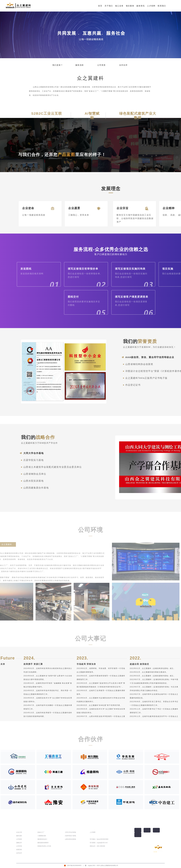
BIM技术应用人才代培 (44, 846)
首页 (100, 6)
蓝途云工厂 (41, 832)
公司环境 (19, 846)
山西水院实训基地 (70, 839)
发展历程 (19, 850)
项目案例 (130, 6)
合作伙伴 (123, 65)
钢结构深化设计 (42, 839)
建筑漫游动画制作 (43, 843)
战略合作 (19, 843)
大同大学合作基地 (70, 832)
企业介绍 (19, 832)
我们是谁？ (58, 65)
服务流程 (80, 65)
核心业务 (119, 6)
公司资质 (101, 65)
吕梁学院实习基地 (70, 836)
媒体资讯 (141, 6)
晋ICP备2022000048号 (74, 865)
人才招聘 (151, 6)
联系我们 (162, 6)
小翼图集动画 (42, 836)
